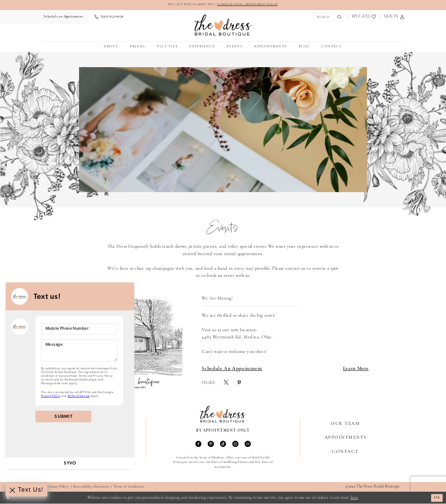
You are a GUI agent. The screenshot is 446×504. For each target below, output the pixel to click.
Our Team (345, 424)
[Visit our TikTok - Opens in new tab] (223, 445)
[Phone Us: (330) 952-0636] (109, 17)
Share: (209, 384)
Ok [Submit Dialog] (436, 498)
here (354, 498)
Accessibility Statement (91, 487)
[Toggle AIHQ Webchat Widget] (27, 490)
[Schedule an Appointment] (63, 17)
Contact (345, 452)
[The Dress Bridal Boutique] (223, 26)
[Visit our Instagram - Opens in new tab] (235, 445)
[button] (394, 17)
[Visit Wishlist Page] (364, 17)
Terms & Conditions (129, 487)
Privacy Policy (57, 487)
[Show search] (327, 17)
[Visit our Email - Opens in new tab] (248, 445)
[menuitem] (63, 17)
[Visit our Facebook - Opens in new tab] (198, 445)
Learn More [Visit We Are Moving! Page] (356, 369)
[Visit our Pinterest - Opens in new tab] (211, 445)
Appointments (346, 438)
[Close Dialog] (8, 498)
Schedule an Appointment (232, 369)
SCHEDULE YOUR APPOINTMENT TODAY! (250, 4)
